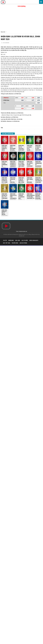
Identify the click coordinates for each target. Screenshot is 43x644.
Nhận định (3, 32)
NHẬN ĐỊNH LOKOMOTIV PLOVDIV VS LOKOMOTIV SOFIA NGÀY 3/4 (13, 164)
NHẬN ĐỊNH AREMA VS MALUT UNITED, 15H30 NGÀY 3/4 (5, 212)
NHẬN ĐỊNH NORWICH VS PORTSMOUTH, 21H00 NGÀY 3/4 (39, 180)
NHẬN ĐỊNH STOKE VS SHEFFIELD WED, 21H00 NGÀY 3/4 (21, 180)
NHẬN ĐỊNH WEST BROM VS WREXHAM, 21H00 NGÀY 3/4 (30, 180)
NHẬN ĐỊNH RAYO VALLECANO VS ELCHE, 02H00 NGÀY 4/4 (13, 148)
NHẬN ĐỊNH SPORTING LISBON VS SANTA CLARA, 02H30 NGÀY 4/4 (5, 148)
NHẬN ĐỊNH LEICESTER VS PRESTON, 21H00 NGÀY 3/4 (13, 180)
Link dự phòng (21, 6)
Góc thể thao (7, 243)
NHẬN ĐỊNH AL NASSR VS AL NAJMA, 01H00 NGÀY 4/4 (30, 148)
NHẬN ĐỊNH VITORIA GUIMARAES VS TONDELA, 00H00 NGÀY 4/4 (5, 164)
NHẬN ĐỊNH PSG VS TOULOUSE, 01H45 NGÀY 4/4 (21, 148)
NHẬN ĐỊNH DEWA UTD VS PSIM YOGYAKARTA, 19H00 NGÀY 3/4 (13, 196)
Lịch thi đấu (25, 240)
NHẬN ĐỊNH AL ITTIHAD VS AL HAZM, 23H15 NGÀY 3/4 (21, 164)
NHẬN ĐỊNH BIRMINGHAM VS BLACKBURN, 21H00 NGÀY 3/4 (38, 164)
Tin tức (5, 240)
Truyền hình (15, 243)
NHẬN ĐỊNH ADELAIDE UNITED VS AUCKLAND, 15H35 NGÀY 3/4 (38, 196)
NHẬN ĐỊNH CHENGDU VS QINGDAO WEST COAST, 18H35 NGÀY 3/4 (21, 196)
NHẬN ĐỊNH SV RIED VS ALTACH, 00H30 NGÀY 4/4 (38, 148)
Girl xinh (18, 240)
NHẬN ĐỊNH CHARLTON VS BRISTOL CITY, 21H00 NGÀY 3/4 (4, 180)
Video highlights (34, 240)
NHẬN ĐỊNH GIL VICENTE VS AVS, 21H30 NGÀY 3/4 (30, 164)
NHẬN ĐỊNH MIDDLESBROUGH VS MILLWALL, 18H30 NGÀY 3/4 (31, 196)
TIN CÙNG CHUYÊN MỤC (8, 134)
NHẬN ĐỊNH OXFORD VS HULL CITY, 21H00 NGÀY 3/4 (5, 196)
